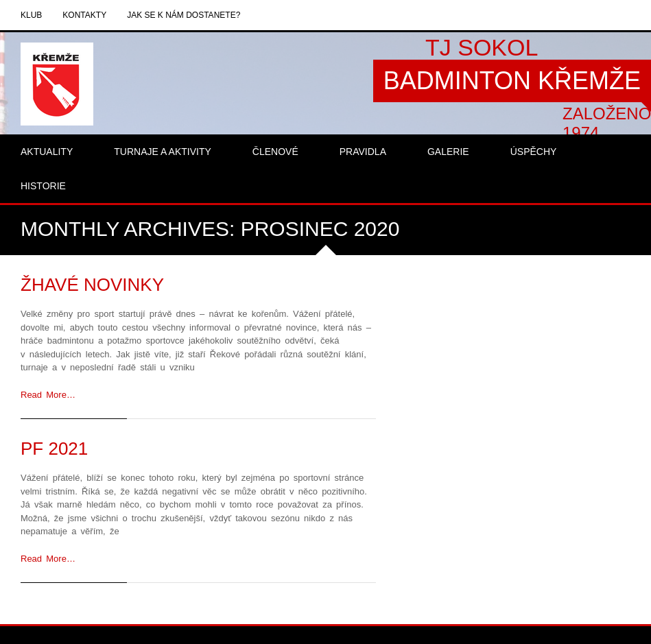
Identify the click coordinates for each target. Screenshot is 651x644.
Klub (31, 15)
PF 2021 (54, 449)
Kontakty (84, 15)
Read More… (48, 395)
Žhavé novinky (92, 285)
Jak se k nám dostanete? (184, 15)
